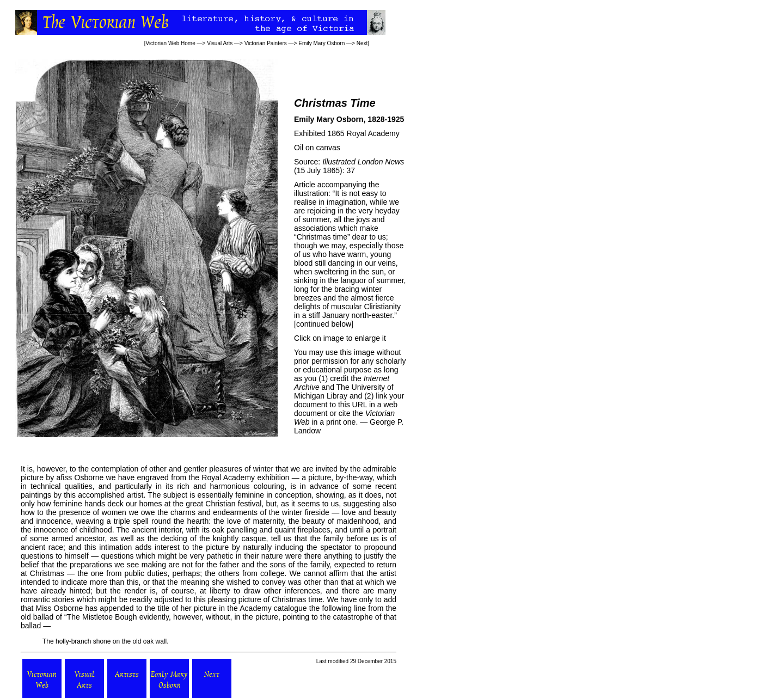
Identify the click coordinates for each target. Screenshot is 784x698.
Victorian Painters (266, 43)
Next (362, 43)
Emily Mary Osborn (321, 43)
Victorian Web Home (170, 43)
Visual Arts (220, 43)
